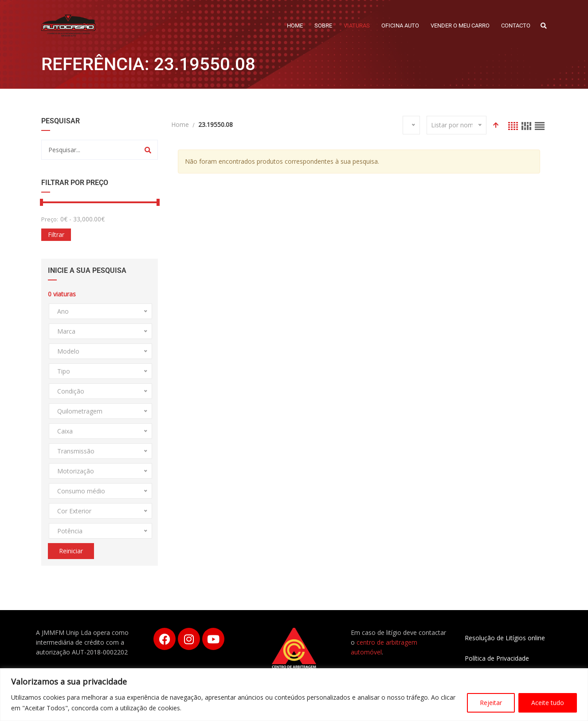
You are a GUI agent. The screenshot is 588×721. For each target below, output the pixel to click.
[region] (294, 695)
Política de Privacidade (497, 658)
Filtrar (56, 234)
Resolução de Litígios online (505, 638)
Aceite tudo (548, 703)
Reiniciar (71, 551)
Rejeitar (491, 703)
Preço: (50, 219)
